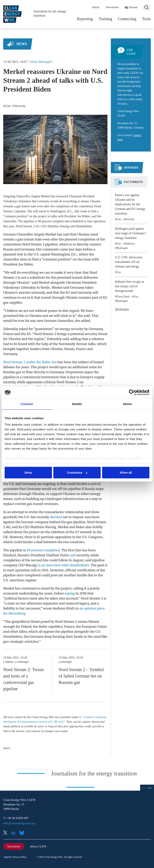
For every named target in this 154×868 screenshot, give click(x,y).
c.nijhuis (8, 662)
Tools (146, 19)
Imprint (7, 857)
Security (130, 219)
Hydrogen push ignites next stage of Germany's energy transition (130, 233)
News (22, 44)
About (96, 7)
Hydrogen (122, 248)
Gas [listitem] (8, 106)
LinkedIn (15, 833)
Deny (28, 472)
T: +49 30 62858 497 (16, 818)
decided (56, 517)
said (73, 555)
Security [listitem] (19, 106)
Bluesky (23, 833)
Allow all (126, 472)
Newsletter (112, 7)
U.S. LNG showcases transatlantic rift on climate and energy (129, 262)
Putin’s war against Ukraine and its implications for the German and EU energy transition (130, 204)
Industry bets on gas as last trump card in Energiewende (130, 286)
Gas (119, 219)
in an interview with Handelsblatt (63, 565)
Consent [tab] (27, 404)
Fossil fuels (123, 296)
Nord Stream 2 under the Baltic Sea (30, 362)
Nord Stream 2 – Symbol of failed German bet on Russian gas (81, 676)
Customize (77, 472)
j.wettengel (22, 662)
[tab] (127, 169)
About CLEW (38, 846)
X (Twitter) (7, 833)
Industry (130, 243)
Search (147, 7)
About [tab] (127, 404)
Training (105, 19)
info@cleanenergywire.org (19, 823)
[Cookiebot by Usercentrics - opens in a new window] (132, 392)
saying (70, 593)
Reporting (85, 19)
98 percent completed (43, 550)
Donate (133, 7)
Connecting (127, 19)
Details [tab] (77, 404)
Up (149, 788)
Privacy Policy (20, 857)
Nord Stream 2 (25, 226)
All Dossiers (122, 309)
